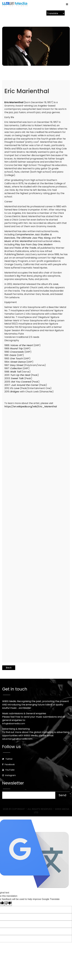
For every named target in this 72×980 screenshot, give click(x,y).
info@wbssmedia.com (14, 724)
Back (9, 668)
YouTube (8, 770)
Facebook (8, 764)
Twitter (7, 759)
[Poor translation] (8, 903)
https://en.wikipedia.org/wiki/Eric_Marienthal (31, 407)
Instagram (9, 775)
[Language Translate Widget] (56, 13)
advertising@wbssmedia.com (17, 739)
